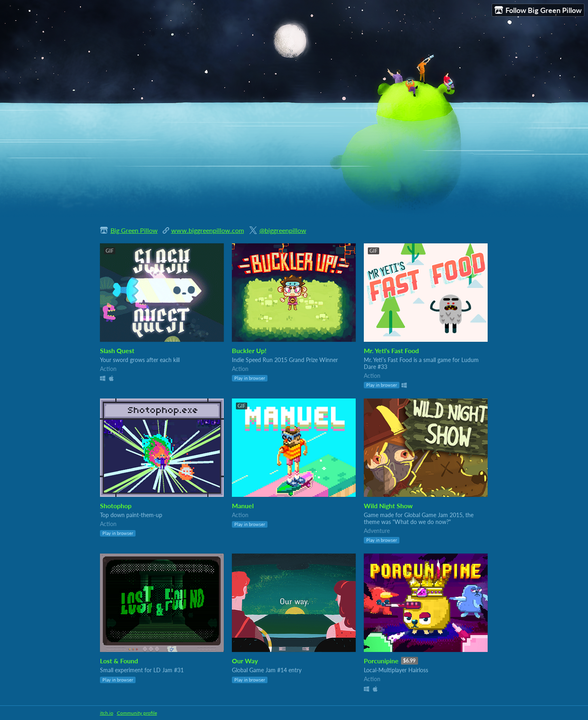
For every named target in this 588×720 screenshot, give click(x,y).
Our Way (245, 661)
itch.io (107, 713)
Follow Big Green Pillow (538, 10)
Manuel (243, 506)
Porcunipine (381, 661)
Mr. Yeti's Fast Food (391, 350)
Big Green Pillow (134, 230)
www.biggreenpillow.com (208, 230)
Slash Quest (117, 350)
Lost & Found (119, 661)
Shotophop (116, 506)
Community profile (137, 713)
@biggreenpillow (283, 230)
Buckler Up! (249, 350)
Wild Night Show (388, 506)
